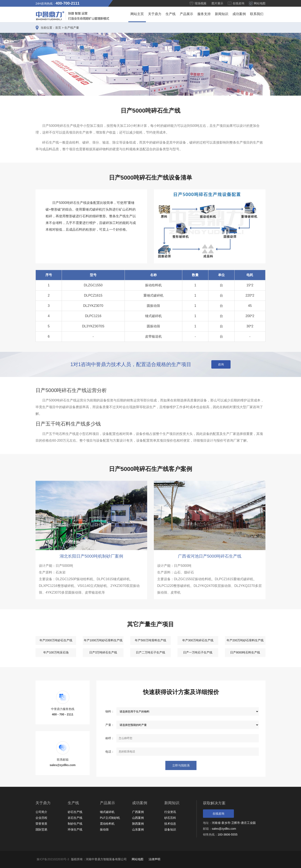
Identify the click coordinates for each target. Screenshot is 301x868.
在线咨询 (239, 3)
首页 (58, 28)
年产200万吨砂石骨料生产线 (245, 640)
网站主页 (137, 14)
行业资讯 (170, 812)
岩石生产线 (75, 818)
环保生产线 (75, 829)
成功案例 (239, 14)
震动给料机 (107, 824)
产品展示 (186, 14)
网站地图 (260, 3)
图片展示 (217, 3)
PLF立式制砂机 (110, 818)
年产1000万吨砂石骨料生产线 (103, 640)
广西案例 (138, 812)
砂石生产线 (75, 812)
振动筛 (104, 829)
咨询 (221, 364)
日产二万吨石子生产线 (150, 652)
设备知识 (170, 829)
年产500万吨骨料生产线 (150, 640)
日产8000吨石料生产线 (245, 652)
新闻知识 (222, 14)
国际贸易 (41, 829)
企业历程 (41, 818)
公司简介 (41, 812)
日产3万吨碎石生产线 (103, 652)
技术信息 (170, 824)
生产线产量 (72, 28)
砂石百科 (170, 818)
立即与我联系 (181, 765)
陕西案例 (138, 824)
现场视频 (200, 3)
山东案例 (138, 829)
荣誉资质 (41, 824)
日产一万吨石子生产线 (198, 652)
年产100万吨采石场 (56, 652)
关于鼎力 (155, 14)
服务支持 (204, 14)
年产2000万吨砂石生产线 (56, 640)
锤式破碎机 (107, 812)
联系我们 (257, 14)
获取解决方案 (214, 803)
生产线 (171, 14)
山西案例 (138, 818)
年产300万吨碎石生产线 (198, 640)
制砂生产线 (75, 824)
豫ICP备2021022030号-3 (53, 859)
